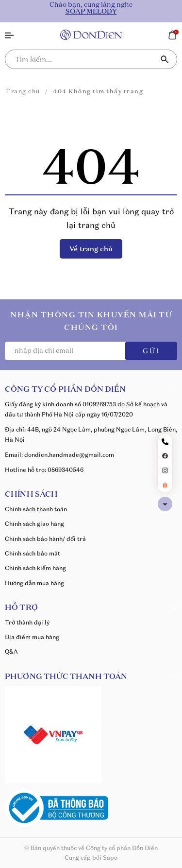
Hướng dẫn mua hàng (34, 583)
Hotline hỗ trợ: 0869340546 (44, 470)
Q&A (11, 651)
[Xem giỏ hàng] (172, 34)
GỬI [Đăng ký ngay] (151, 351)
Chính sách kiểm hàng (35, 568)
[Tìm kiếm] (165, 59)
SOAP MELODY (91, 12)
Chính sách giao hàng (34, 524)
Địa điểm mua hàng (32, 637)
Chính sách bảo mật (33, 553)
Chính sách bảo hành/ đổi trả (45, 539)
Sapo (110, 858)
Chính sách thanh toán (36, 509)
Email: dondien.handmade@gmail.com (59, 455)
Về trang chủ (91, 249)
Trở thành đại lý (27, 622)
